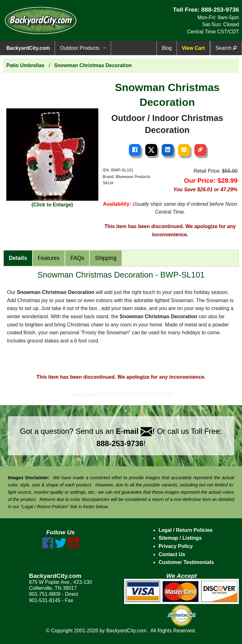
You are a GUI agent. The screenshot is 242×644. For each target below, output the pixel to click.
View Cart (193, 48)
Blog (167, 48)
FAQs (77, 258)
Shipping (106, 258)
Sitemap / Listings (180, 538)
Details (18, 258)
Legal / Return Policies (186, 530)
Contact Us (172, 554)
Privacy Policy (176, 546)
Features (49, 258)
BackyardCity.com (28, 48)
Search (226, 48)
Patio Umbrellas (25, 65)
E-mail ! (135, 431)
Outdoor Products (80, 48)
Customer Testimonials (186, 562)
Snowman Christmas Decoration (93, 65)
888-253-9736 (220, 10)
